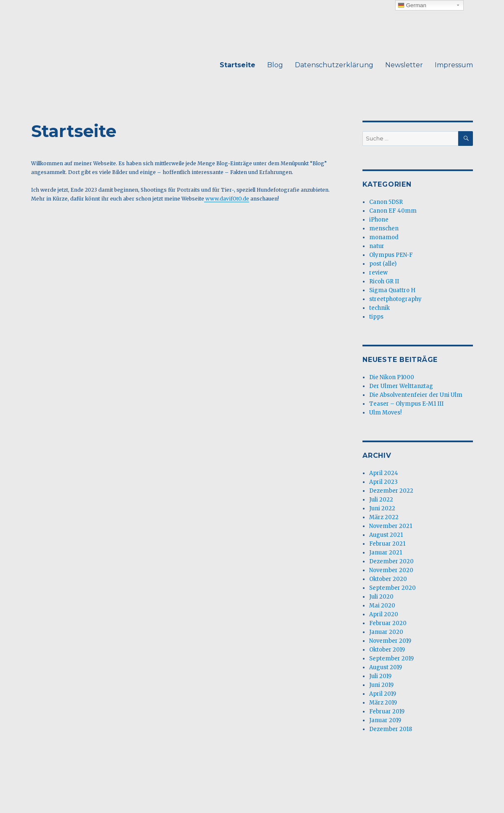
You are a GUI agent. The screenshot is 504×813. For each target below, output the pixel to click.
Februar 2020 (388, 623)
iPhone (379, 220)
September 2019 (391, 659)
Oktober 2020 (388, 579)
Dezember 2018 (391, 729)
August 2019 (386, 667)
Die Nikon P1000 (392, 377)
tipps (376, 317)
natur (377, 246)
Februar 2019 (387, 711)
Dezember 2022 (391, 491)
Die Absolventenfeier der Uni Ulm (416, 395)
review (378, 273)
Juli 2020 (381, 597)
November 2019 (390, 641)
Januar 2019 (385, 720)
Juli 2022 (381, 500)
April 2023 (383, 482)
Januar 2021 (386, 553)
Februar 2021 (387, 544)
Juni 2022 (382, 508)
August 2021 (386, 535)
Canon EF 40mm (393, 211)
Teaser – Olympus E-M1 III (406, 404)
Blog (275, 65)
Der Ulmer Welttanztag (401, 386)
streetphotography (395, 299)
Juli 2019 (380, 676)
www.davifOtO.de (227, 199)
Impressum (454, 65)
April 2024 (384, 473)
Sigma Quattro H (392, 290)
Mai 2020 (382, 606)
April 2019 (383, 694)
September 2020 (392, 588)
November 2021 (391, 526)
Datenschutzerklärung (334, 65)
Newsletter (404, 65)
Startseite (238, 65)
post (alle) (383, 264)
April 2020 (384, 614)
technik (379, 308)
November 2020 (391, 570)
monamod (384, 237)
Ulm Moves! (385, 413)
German (412, 5)
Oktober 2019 (387, 650)
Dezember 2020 (391, 561)
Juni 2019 (381, 685)
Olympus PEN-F (391, 255)
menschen (384, 228)
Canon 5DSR (386, 202)
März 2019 (383, 703)
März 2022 (384, 517)
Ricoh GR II (384, 281)
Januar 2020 (386, 632)
